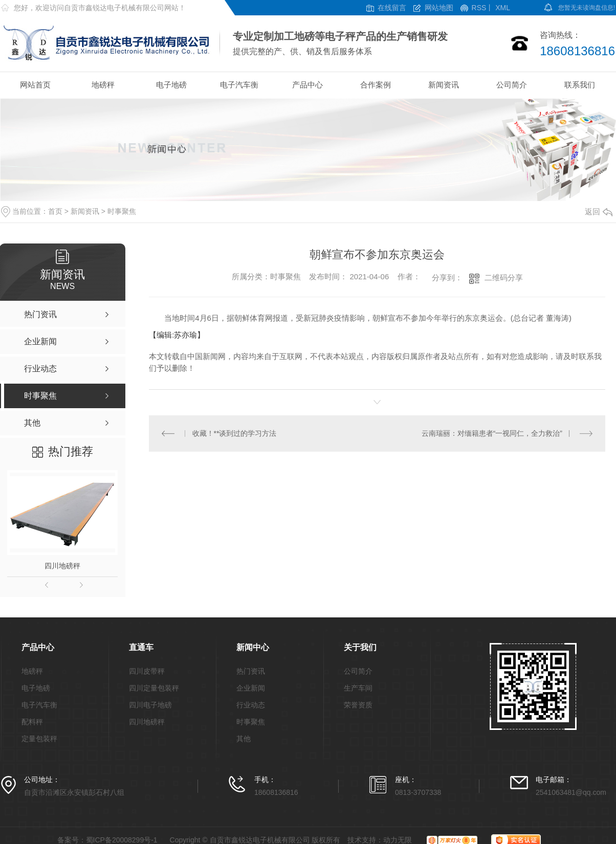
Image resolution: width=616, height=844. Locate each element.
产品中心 (307, 85)
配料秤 (32, 722)
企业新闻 (251, 688)
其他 (244, 739)
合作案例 (376, 85)
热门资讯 (251, 671)
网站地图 (439, 8)
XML (503, 8)
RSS (479, 8)
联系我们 (580, 85)
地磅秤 (103, 85)
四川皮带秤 (147, 671)
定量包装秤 (39, 739)
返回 (599, 212)
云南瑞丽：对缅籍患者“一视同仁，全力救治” (492, 433)
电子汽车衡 (239, 85)
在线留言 (392, 8)
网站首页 (35, 85)
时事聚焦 (122, 211)
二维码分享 (504, 277)
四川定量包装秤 (154, 688)
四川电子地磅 (150, 705)
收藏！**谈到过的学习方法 (235, 433)
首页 (55, 211)
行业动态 (251, 705)
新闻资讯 (444, 85)
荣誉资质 (358, 705)
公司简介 (512, 85)
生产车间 (358, 688)
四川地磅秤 (62, 566)
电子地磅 (171, 85)
